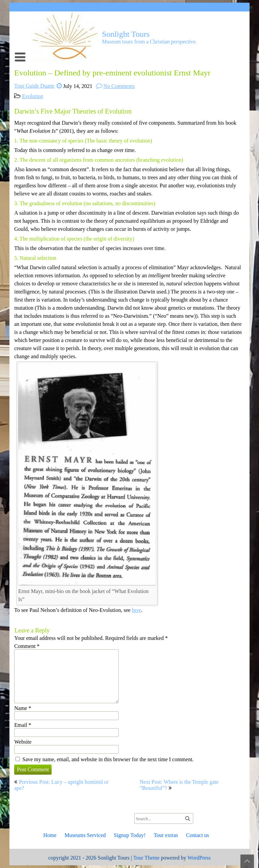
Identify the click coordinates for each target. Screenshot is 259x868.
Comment (27, 646)
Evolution (33, 96)
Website (23, 742)
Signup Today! (129, 835)
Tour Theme (146, 858)
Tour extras (166, 835)
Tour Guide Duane (34, 86)
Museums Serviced (85, 835)
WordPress (199, 858)
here (137, 610)
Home (50, 835)
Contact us (198, 835)
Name (23, 708)
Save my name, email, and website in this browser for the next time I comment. (108, 759)
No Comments (119, 86)
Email (23, 725)
